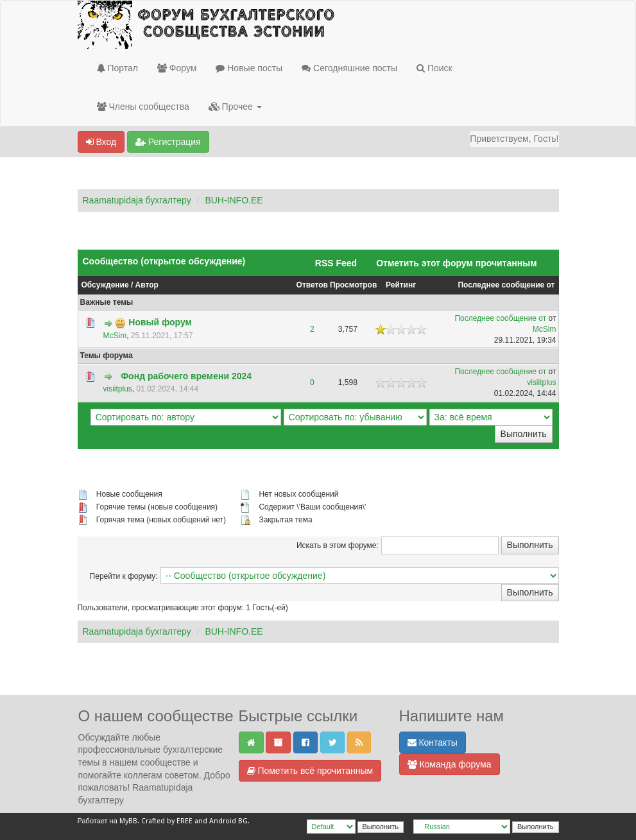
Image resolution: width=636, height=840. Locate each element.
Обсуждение (105, 285)
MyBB (128, 821)
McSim (115, 336)
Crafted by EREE (167, 821)
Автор (147, 285)
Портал (117, 68)
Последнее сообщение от (506, 285)
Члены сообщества (143, 107)
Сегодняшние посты (349, 68)
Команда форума (450, 764)
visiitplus (118, 389)
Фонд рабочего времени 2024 (186, 376)
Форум (177, 68)
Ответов (312, 285)
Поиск (434, 68)
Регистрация (168, 142)
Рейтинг (401, 285)
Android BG (228, 821)
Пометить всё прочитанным (310, 771)
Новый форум (160, 322)
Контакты (433, 742)
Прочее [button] (235, 107)
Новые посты (249, 68)
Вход (101, 142)
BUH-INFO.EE (234, 200)
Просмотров (353, 285)
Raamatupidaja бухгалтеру (137, 200)
